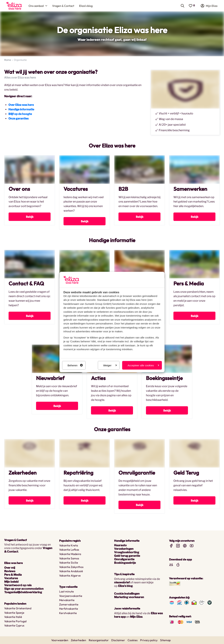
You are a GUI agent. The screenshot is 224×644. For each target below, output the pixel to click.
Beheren (75, 365)
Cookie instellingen (127, 594)
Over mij (10, 568)
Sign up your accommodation (24, 589)
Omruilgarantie (124, 559)
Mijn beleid (11, 582)
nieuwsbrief (122, 582)
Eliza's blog (125, 586)
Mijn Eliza (136, 617)
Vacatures (11, 578)
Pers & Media (13, 575)
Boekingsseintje (125, 563)
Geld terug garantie (127, 556)
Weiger (110, 365)
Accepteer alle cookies (143, 365)
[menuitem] (14, 6)
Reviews (10, 571)
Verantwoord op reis (18, 585)
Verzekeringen (124, 549)
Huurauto (120, 545)
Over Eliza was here (21, 105)
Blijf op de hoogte (20, 114)
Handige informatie (21, 110)
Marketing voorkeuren (129, 597)
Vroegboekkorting (127, 552)
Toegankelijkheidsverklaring (23, 592)
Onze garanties (18, 119)
